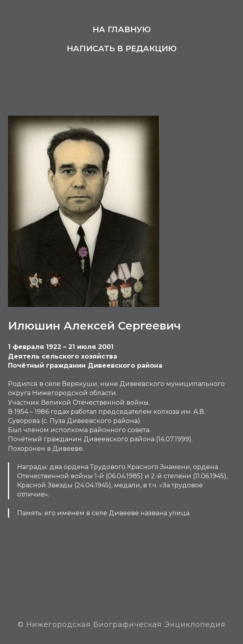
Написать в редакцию (122, 48)
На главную (122, 29)
